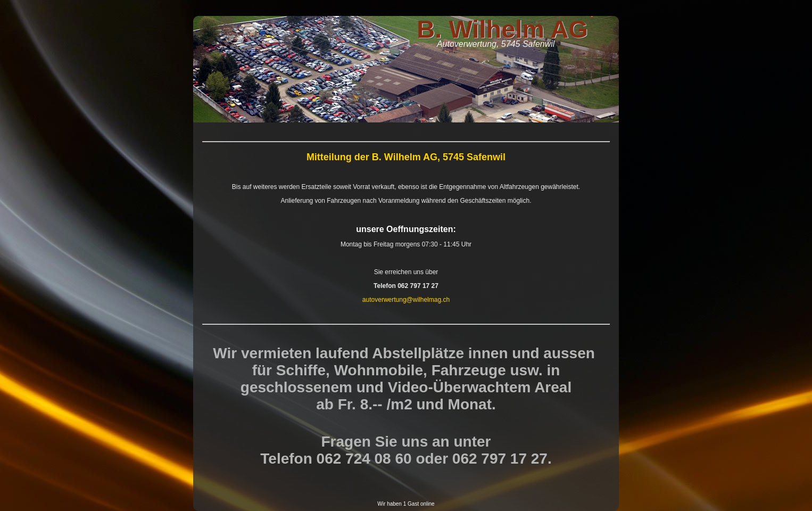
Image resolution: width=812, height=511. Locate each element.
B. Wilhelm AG (502, 29)
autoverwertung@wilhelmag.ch (406, 300)
